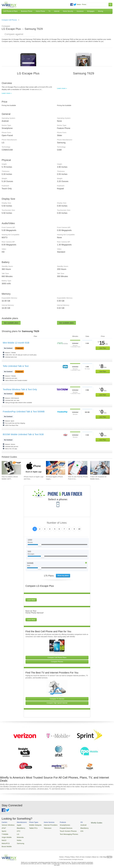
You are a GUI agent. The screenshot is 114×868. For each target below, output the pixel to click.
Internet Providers (46, 825)
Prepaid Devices (59, 827)
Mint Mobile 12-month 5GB (16, 343)
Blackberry (75, 827)
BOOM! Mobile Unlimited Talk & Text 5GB (23, 434)
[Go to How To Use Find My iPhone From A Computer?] (78, 468)
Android (74, 825)
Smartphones (58, 825)
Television (43, 827)
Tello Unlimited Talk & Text (16, 366)
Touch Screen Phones (61, 830)
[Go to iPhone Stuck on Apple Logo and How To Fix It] (34, 468)
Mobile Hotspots (32, 825)
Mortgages (91, 11)
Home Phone (40, 11)
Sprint (4, 830)
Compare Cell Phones (9, 20)
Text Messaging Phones (61, 833)
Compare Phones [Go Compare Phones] (57, 662)
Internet (57, 11)
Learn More (31, 600)
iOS (72, 830)
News (79, 4)
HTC (16, 830)
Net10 (4, 838)
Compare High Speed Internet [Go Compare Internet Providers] (57, 703)
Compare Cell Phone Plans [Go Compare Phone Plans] (57, 658)
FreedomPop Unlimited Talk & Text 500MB (24, 412)
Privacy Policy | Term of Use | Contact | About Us (82, 854)
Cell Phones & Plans (10, 11)
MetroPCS (5, 841)
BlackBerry (18, 827)
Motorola (18, 836)
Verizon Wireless (7, 825)
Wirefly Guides (86, 823)
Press (84, 4)
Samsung (18, 841)
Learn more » (7, 93)
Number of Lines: (57, 523)
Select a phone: (58, 500)
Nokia (17, 838)
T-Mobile (4, 833)
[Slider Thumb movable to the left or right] (40, 545)
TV (50, 11)
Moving (100, 11)
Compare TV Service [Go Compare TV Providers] (57, 699)
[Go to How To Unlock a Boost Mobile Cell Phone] (11, 468)
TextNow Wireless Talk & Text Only (20, 389)
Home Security (68, 11)
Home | (62, 854)
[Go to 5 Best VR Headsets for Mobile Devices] (100, 468)
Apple (17, 825)
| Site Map (103, 854)
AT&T (3, 827)
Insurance (80, 11)
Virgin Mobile (6, 836)
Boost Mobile (6, 843)
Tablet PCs (31, 827)
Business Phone (27, 11)
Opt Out (109, 854)
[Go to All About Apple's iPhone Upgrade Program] (56, 468)
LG (16, 833)
